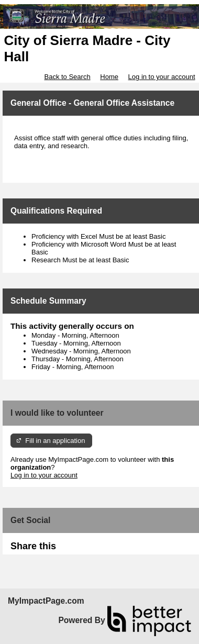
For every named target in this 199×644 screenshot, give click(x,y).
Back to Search (67, 77)
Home (109, 77)
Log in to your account (162, 77)
